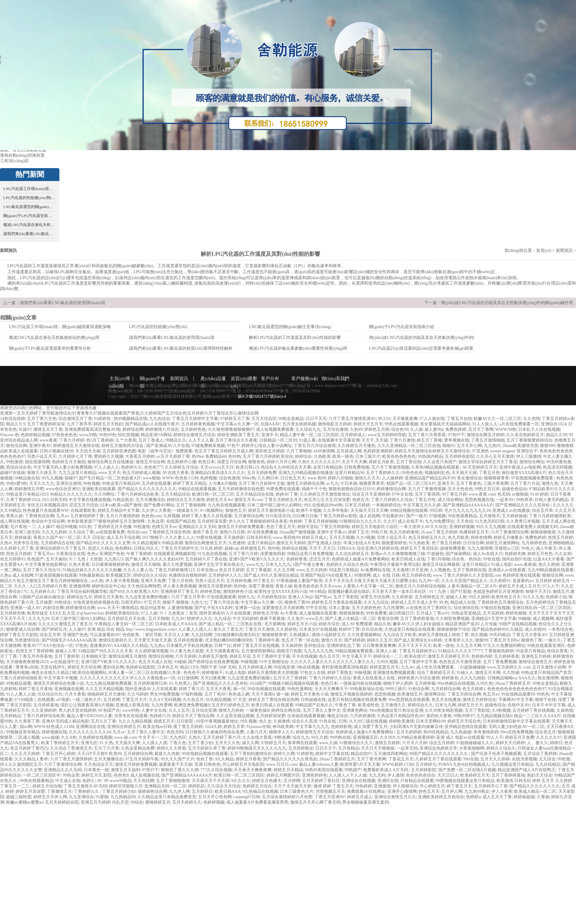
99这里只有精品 (343, 570)
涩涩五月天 (319, 559)
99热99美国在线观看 (324, 770)
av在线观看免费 (110, 532)
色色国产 (35, 559)
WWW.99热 (506, 429)
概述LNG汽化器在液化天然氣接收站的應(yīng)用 (30, 225)
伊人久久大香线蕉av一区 (153, 678)
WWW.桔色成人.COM (54, 727)
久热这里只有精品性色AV (400, 716)
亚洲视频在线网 (69, 689)
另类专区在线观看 (131, 716)
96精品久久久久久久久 (71, 494)
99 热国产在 (109, 710)
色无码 (504, 494)
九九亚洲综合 (81, 797)
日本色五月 (168, 667)
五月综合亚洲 (204, 710)
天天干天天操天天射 (292, 786)
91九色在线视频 (212, 554)
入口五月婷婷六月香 (48, 586)
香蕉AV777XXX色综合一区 (48, 646)
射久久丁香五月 (228, 629)
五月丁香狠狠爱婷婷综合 (529, 440)
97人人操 (149, 613)
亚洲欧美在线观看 (99, 489)
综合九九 (301, 737)
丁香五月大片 (134, 700)
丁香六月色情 (180, 581)
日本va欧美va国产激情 (121, 505)
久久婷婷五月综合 (181, 467)
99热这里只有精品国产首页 (546, 673)
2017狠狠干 (152, 537)
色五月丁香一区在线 (300, 640)
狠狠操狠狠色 (352, 613)
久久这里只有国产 (440, 462)
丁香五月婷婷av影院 (338, 516)
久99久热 (484, 683)
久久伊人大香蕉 (156, 510)
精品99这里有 (153, 608)
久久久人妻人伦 (138, 570)
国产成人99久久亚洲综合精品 (271, 575)
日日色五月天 (293, 478)
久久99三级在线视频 (368, 721)
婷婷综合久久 (420, 705)
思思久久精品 (100, 548)
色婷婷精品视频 (35, 435)
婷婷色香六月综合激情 (419, 678)
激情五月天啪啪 (146, 565)
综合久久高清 (304, 721)
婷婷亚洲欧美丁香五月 (238, 435)
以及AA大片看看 (549, 559)
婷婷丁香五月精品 (190, 483)
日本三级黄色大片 (297, 791)
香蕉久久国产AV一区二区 (57, 537)
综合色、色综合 (466, 559)
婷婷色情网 (481, 537)
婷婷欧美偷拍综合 (122, 613)
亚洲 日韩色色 (208, 764)
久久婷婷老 (402, 597)
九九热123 (114, 559)
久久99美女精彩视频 (444, 710)
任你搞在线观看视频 (306, 716)
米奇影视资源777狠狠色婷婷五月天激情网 (106, 521)
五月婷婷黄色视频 (198, 424)
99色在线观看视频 (401, 424)
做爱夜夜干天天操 (175, 764)
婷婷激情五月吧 (29, 489)
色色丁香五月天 (281, 527)
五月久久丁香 (103, 721)
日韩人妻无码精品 (551, 500)
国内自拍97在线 (517, 559)
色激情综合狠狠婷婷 (187, 575)
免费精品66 (216, 456)
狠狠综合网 (553, 575)
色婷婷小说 (556, 597)
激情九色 (550, 483)
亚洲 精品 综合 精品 (106, 629)
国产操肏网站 (458, 554)
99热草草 (524, 500)
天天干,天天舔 (375, 440)
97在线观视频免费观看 (533, 478)
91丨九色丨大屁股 (85, 559)
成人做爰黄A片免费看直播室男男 (257, 802)
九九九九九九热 (318, 651)
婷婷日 (556, 743)
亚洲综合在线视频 (358, 781)
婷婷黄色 (450, 678)
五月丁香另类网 (371, 759)
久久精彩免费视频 (452, 619)
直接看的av (523, 581)
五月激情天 (490, 516)
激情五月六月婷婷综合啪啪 (420, 586)
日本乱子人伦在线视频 (539, 429)
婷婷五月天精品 (288, 770)
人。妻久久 (538, 743)
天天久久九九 (42, 483)
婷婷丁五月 (358, 532)
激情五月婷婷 (387, 743)
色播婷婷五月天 (474, 532)
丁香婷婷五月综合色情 (169, 532)
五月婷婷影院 (424, 770)
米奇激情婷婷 (486, 732)
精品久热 (382, 624)
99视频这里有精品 (23, 732)
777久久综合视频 (216, 770)
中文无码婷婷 (245, 619)
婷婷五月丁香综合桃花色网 (274, 700)
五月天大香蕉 (218, 689)
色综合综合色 (19, 467)
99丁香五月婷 (454, 494)
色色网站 (123, 548)
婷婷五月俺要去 (508, 537)
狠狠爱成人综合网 (23, 629)
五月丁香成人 (151, 440)
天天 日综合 (94, 537)
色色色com (151, 516)
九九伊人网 (179, 791)
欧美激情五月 (410, 694)
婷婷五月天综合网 (84, 667)
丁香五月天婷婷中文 (180, 548)
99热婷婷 (364, 786)
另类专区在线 (26, 543)
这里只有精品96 (349, 473)
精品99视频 (67, 527)
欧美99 (115, 754)
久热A (6, 543)
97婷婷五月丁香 (235, 419)
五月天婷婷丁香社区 (321, 781)
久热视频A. (300, 635)
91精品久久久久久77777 (460, 651)
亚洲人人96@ (300, 597)
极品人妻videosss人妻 (319, 764)
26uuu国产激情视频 (297, 532)
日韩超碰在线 (313, 700)
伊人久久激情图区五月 (21, 764)
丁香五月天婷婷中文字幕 (195, 419)
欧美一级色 (343, 456)
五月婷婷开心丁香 (491, 786)
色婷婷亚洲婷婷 (378, 451)
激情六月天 (331, 640)
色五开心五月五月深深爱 (327, 500)
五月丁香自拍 (409, 462)
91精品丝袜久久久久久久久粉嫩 (92, 570)
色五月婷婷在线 (416, 575)
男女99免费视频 (165, 694)
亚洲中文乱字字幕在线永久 (219, 565)
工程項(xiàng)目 (14, 161)
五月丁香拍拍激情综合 (251, 754)
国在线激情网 (37, 462)
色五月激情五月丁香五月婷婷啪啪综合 (53, 581)
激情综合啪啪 (161, 656)
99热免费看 (376, 613)
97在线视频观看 (221, 597)
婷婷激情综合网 (391, 489)
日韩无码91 (131, 602)
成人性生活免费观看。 (437, 667)
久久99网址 (104, 494)
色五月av (491, 694)
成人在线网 (370, 516)
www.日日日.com (282, 764)
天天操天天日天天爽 (369, 510)
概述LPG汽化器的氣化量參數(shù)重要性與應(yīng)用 (298, 348)
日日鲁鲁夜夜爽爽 (379, 646)
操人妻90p (434, 429)
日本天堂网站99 (430, 721)
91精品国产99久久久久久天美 (105, 651)
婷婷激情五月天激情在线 (76, 446)
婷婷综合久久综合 (150, 575)
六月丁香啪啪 (299, 451)
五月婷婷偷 (425, 683)
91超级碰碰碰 (472, 667)
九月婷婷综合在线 (57, 543)
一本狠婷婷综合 (386, 505)
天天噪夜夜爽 (405, 419)
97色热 (81, 646)
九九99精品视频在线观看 (550, 570)
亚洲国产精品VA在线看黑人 (326, 575)
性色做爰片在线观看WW (46, 510)
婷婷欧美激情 (401, 721)
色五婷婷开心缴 (181, 462)
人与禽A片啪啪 (223, 483)
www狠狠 (151, 478)
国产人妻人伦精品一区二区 (350, 619)
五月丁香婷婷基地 (417, 619)
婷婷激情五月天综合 (315, 732)
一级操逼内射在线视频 (360, 683)
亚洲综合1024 (553, 424)
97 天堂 (240, 700)
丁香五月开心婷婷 (58, 754)
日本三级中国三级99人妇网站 (274, 505)
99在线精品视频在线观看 (205, 754)
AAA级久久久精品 (131, 646)
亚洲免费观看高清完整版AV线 (92, 429)
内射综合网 (53, 608)
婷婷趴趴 (196, 786)
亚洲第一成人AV (25, 608)
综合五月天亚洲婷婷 (371, 494)
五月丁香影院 (346, 597)
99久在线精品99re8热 (323, 505)
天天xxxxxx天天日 (217, 467)
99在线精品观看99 (518, 694)
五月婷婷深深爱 (212, 521)
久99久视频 (387, 662)
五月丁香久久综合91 (42, 570)
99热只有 (379, 532)
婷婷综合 (303, 456)
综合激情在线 (466, 608)
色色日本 (206, 462)
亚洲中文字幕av (331, 532)
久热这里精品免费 (138, 748)
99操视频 (249, 662)
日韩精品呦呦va (502, 678)
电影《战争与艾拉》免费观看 (165, 451)
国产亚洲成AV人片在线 (168, 446)
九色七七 (199, 602)
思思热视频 (385, 694)
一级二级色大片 (86, 700)
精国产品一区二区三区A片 (411, 483)
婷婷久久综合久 (501, 748)
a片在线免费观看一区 (519, 424)
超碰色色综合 (514, 489)
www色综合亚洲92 (63, 489)
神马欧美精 (283, 727)
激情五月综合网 (150, 462)
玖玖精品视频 (218, 700)
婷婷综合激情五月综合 (194, 435)
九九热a (157, 646)
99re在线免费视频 (517, 732)
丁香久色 (178, 743)
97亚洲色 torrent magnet (493, 451)
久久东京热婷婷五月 (525, 435)
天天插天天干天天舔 (211, 781)
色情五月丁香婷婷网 (34, 651)
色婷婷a (473, 797)
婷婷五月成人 (314, 537)
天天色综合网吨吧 (144, 586)
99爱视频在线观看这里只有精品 (465, 781)
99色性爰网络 (300, 689)
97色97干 (456, 435)
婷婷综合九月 (79, 597)
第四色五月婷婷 (270, 451)
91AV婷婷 (539, 494)
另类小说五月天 (42, 456)
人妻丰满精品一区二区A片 (472, 586)
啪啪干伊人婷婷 (398, 683)
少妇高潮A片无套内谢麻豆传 (416, 727)
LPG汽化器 (30, 278)
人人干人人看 (201, 440)
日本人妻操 (339, 608)
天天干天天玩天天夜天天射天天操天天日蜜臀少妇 (370, 581)
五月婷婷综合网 (138, 754)
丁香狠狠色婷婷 (499, 651)
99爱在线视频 (209, 537)
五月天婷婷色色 (366, 608)
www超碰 (50, 737)
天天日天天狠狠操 (378, 748)
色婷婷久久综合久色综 (347, 565)
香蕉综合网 (388, 619)
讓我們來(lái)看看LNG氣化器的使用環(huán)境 (30, 234)
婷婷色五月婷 (377, 429)
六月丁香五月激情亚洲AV (352, 419)
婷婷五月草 (234, 727)
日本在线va (207, 570)
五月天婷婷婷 (409, 732)
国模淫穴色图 (289, 651)
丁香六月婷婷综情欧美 (21, 678)
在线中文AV (519, 705)
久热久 (195, 737)
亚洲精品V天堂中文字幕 (494, 619)
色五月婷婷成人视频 (141, 473)
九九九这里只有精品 (77, 473)
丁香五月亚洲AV (330, 797)
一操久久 (553, 640)
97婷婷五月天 (273, 743)
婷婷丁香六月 (191, 689)
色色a (92, 554)
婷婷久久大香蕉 (171, 748)
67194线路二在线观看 (34, 700)
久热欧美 (322, 456)
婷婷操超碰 (524, 797)
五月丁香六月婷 (243, 554)
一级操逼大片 (185, 510)
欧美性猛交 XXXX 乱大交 (51, 613)
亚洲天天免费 (153, 581)
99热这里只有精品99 (121, 483)
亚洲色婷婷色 (314, 775)
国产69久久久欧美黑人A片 (134, 592)
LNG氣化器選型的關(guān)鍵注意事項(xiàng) (30, 207)
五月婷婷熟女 (301, 748)
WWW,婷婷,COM (398, 764)
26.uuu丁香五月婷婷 (439, 532)
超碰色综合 (495, 705)
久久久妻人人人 (180, 537)
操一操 (283, 694)
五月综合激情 (335, 429)
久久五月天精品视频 (104, 689)
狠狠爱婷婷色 (394, 543)
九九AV (178, 619)
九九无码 (377, 775)
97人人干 (551, 586)
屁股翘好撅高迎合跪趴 (349, 592)
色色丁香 (205, 759)
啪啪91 (448, 446)
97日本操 (349, 483)
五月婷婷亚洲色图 (119, 451)
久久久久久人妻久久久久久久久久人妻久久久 (332, 662)
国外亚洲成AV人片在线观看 (225, 613)
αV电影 (63, 700)
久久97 (390, 521)
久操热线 (565, 710)
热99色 (240, 586)
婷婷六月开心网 (281, 462)
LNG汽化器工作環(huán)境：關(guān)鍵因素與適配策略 (30, 189)
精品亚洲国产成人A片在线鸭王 (526, 770)
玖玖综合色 (372, 629)
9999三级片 (396, 689)
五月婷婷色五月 (429, 597)
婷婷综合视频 (295, 548)
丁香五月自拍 (459, 419)
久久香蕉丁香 (27, 721)
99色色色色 (412, 473)
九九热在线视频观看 (226, 505)
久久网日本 (268, 478)
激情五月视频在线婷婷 (351, 694)
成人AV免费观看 (357, 624)
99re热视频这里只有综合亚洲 (396, 710)
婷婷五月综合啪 (47, 786)
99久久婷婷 (479, 597)
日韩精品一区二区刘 (278, 440)
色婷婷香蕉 (297, 559)
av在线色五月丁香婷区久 (429, 608)
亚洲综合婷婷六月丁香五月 (61, 548)
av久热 (97, 581)
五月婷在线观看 (156, 483)
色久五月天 (329, 656)
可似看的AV (393, 516)
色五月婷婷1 (474, 689)
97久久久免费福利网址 (504, 646)
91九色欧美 (419, 543)
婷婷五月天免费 (520, 737)
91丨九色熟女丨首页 (178, 613)
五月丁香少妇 (200, 743)
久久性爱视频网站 (364, 635)
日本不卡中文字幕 (549, 705)
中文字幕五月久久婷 (422, 505)
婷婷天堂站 (308, 527)
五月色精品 (349, 748)
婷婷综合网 (133, 429)
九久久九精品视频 (135, 721)
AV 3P (102, 781)
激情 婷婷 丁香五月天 (333, 786)
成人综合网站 (450, 500)
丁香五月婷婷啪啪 (321, 521)
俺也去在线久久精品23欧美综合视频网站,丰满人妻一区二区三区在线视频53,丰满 (106, 673)
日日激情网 (188, 678)
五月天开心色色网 (215, 797)
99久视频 (248, 721)
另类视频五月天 (330, 791)
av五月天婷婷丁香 (173, 456)
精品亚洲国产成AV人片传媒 (471, 624)
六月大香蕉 (75, 694)
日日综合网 (473, 543)
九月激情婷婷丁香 (87, 516)
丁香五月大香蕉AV (529, 635)
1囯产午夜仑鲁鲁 (308, 565)
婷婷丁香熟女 (340, 673)
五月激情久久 (393, 705)
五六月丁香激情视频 (390, 467)
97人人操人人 (106, 467)
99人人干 (495, 737)
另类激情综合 (27, 640)
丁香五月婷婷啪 (335, 527)
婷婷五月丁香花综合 (419, 548)
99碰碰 (524, 619)
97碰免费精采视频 (208, 446)
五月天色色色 (460, 489)
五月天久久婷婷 (495, 759)
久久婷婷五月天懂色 (356, 446)
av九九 (333, 483)
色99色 (274, 548)
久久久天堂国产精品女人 (464, 581)
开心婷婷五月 (432, 786)
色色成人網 (239, 694)
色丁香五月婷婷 (446, 543)
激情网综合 (435, 694)
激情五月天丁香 (48, 429)
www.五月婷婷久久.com (509, 667)
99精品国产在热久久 (314, 705)
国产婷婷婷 (355, 640)
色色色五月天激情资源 (460, 662)
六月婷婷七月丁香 (75, 456)
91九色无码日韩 (490, 521)
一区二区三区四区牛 (42, 775)
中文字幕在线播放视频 (90, 500)
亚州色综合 (314, 646)
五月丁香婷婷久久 (383, 473)
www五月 (314, 619)
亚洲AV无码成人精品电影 (65, 721)
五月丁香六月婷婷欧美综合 (268, 456)
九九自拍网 (202, 635)
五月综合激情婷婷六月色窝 (287, 797)
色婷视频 (208, 478)
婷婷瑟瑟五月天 (384, 667)
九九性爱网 (393, 608)
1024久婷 (213, 727)
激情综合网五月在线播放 (110, 462)
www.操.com (125, 737)
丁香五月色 (489, 473)
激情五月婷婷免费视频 (136, 764)
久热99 (356, 429)
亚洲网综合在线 (91, 727)
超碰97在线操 (13, 473)
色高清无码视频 (557, 467)
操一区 (239, 689)
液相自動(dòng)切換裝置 (22, 155)
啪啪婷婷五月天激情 (106, 694)
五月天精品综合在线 (255, 494)
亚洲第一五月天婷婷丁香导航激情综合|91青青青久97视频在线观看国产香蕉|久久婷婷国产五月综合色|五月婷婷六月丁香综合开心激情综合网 (129, 413)
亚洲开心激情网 (402, 791)
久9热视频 (501, 710)
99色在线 (492, 559)
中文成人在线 (68, 781)
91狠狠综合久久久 (356, 743)
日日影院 (185, 721)
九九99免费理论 (439, 521)
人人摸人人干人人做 (348, 775)
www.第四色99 (287, 537)
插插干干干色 (314, 489)
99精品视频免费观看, (355, 651)
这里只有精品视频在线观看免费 (357, 700)
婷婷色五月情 (265, 613)
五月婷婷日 (202, 791)
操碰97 (71, 478)
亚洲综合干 (527, 451)
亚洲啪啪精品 (561, 543)
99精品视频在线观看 (409, 510)
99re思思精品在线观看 (409, 700)
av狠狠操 (520, 494)
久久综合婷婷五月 (352, 554)
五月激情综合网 (249, 516)
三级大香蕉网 (496, 483)
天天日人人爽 (176, 635)
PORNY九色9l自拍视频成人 (464, 764)
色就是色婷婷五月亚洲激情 (498, 592)
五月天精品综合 (175, 494)
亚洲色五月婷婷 (536, 656)
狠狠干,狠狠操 (176, 602)
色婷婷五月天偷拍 (69, 462)
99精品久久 (176, 440)
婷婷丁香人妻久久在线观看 (207, 516)
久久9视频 (366, 537)
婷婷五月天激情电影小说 (271, 510)
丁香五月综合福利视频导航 (82, 592)
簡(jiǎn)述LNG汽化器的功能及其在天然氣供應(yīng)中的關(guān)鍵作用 (507, 303)
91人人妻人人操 (21, 694)
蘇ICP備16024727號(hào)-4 (262, 396)
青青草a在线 (27, 667)
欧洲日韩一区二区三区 (213, 494)
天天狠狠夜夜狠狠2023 (27, 662)
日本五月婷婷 (357, 505)
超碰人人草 (66, 651)
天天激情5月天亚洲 (410, 570)
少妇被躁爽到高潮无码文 (237, 635)
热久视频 (479, 635)
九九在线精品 (548, 764)
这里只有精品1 (476, 565)
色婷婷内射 (482, 656)
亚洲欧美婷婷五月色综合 (441, 797)
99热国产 (353, 770)
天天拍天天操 (88, 451)
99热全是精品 (291, 419)
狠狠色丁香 (532, 640)
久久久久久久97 (325, 462)
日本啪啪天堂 (94, 656)
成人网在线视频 (15, 521)
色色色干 (192, 673)
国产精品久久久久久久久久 (535, 786)
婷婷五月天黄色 (109, 597)
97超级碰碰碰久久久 (475, 743)
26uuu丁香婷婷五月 (513, 683)
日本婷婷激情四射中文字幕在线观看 (516, 721)
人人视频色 (440, 570)
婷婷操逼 (23, 537)
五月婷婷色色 (193, 429)
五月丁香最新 (259, 570)
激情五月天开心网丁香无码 (315, 802)
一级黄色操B (258, 710)
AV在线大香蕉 (175, 473)
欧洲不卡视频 (309, 510)
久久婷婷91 (500, 581)
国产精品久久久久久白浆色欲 (290, 759)
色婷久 (88, 781)
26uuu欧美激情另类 (520, 446)
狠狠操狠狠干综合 (454, 629)
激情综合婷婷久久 (115, 640)
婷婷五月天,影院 (97, 775)
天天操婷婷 (234, 537)
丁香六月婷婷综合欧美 (138, 494)
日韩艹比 (223, 646)
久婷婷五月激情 (213, 656)
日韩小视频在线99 (56, 451)
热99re (198, 456)
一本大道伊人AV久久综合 (423, 527)
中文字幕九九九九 (312, 727)
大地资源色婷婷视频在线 (96, 602)
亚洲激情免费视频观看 (394, 673)
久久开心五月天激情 (495, 456)
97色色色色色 (64, 435)
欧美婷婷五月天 (475, 775)
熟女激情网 (548, 678)
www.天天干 (108, 608)
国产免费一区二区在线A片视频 (467, 770)
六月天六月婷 (415, 743)
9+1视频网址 (211, 510)
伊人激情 (396, 775)
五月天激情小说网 (549, 667)
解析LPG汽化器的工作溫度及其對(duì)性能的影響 (295, 338)
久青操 (543, 797)
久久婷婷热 (286, 629)
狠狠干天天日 (538, 592)
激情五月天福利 (125, 770)
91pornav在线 (258, 727)
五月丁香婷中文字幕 (271, 656)
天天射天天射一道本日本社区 (400, 592)
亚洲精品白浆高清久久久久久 (218, 473)
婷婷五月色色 (540, 554)
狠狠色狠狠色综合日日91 (352, 489)
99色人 (528, 548)
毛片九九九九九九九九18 (467, 510)
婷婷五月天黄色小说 (310, 694)
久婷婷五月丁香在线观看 (438, 759)
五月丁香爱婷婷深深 (46, 424)
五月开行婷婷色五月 (230, 705)
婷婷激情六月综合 (162, 429)
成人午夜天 (546, 548)
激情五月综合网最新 (441, 565)
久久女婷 (563, 554)
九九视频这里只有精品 (512, 764)
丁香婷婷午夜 (267, 640)
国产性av (323, 597)
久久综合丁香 (81, 532)
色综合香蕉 (557, 651)
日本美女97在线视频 (318, 629)
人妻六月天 (256, 732)
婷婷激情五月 (253, 548)
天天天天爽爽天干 (331, 689)
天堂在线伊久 (53, 667)
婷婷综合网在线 (286, 710)
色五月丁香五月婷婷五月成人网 (224, 451)
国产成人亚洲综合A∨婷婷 (418, 640)
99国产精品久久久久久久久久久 (439, 754)
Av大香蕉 (289, 613)
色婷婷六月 (160, 716)
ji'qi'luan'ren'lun (90, 613)
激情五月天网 (488, 673)
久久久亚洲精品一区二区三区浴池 (409, 446)
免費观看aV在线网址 (366, 791)
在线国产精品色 (181, 521)
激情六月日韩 (232, 532)
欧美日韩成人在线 (408, 559)
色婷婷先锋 (515, 554)
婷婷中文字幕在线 (332, 754)
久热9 (303, 462)
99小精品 (318, 592)
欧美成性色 (368, 705)
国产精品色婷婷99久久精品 (497, 629)
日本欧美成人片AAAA (176, 624)
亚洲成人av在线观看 (507, 570)
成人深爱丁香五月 (370, 727)
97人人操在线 (432, 419)
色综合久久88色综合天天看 (286, 467)
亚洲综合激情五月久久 (395, 797)
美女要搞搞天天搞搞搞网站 (445, 424)
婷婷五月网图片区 (283, 775)
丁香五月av (44, 554)
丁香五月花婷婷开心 (418, 651)
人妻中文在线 (154, 710)
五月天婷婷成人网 (255, 667)
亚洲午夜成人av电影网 (520, 467)
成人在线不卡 (410, 521)
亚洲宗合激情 (69, 483)
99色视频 (91, 483)
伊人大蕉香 (502, 791)
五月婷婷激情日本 (150, 683)
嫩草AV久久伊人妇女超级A (418, 624)
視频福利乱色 (437, 473)
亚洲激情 (382, 786)
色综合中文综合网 (48, 521)
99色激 (564, 759)
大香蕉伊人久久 (459, 640)
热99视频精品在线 (130, 419)
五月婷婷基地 (46, 705)
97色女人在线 (313, 673)
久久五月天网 (469, 646)
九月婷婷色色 (534, 543)
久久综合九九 (308, 429)
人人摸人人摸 (154, 743)
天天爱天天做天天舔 (153, 640)
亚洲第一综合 (247, 608)
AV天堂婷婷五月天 (480, 467)
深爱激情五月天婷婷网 (283, 608)
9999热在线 (340, 737)
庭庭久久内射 (167, 754)
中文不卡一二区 (153, 737)
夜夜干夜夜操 (272, 619)
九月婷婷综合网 (446, 689)
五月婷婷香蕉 (507, 656)
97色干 (233, 446)
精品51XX (189, 667)
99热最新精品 (91, 575)
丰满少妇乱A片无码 (361, 543)
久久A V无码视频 (165, 700)
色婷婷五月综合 (257, 786)
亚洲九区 (89, 743)
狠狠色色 (256, 462)
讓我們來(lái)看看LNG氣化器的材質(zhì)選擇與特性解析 (181, 348)
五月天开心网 (469, 446)
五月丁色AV (215, 694)
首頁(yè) (544, 251)
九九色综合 (160, 419)
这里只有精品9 (261, 543)
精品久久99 (556, 435)
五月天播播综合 (150, 500)
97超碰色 (435, 554)
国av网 (26, 727)
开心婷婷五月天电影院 (243, 764)
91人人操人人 (485, 424)
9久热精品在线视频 (260, 791)
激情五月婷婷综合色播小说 (58, 683)
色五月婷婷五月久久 (427, 537)
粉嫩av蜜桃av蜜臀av (25, 802)
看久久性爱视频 (177, 565)
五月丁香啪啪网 (191, 505)
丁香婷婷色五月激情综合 (500, 602)
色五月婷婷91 (13, 559)
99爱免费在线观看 (283, 489)
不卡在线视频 (304, 656)
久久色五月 (193, 700)
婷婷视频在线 (54, 732)
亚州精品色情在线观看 (466, 727)
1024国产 (258, 683)
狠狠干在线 (545, 700)
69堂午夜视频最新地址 (217, 721)
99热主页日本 (487, 489)
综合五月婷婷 (442, 743)
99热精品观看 (19, 683)
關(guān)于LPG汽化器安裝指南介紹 (30, 216)
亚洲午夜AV (40, 446)
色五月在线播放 (446, 700)
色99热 (235, 456)
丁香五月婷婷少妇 (119, 791)
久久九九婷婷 (54, 532)
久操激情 (282, 721)
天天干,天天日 (322, 548)
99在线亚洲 (284, 667)
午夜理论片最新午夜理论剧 (395, 565)
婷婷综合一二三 (388, 656)
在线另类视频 (524, 759)
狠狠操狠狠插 (543, 532)
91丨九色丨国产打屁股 (450, 592)
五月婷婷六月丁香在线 (206, 559)
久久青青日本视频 (523, 521)
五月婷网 (112, 700)
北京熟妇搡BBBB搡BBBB (229, 640)
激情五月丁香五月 (76, 624)
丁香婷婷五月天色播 (112, 527)
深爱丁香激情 (261, 586)
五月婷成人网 (349, 451)
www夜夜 (48, 440)
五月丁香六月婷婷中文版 (262, 483)
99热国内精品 (430, 456)
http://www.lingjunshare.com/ (151, 629)
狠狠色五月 (236, 510)
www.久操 (328, 743)
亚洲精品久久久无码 (197, 527)
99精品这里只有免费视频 (310, 554)
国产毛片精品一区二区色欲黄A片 (110, 478)
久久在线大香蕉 (257, 737)
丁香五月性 (425, 500)
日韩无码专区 (259, 537)
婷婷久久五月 (379, 640)
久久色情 (532, 419)
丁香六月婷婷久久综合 (392, 500)
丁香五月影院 (19, 705)
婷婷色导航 (211, 592)
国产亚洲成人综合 (324, 543)
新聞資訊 (564, 251)
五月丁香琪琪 (427, 494)
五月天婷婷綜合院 (62, 802)
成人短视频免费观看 (275, 429)
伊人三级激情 (529, 456)
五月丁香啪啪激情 (173, 781)
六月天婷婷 (186, 656)
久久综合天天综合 (224, 786)
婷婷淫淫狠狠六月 (126, 786)
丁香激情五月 (59, 791)
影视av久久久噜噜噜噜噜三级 (398, 554)
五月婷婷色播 (239, 581)
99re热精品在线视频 (456, 683)
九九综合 (223, 619)
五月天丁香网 (481, 429)
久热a (5, 575)
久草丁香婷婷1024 (23, 500)
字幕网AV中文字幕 (516, 700)
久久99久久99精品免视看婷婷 (407, 737)
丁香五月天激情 (259, 629)
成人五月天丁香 (497, 797)
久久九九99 (39, 619)
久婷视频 (172, 516)
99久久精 (319, 737)
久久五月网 (284, 570)
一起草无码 (407, 748)
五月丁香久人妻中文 (322, 710)
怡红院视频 (128, 435)
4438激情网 (324, 451)
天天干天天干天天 (415, 646)
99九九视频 (52, 478)
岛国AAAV (270, 424)
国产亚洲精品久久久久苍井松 (523, 505)
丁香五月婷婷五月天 (283, 500)
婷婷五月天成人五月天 (520, 586)
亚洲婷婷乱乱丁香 (343, 646)
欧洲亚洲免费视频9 (192, 705)
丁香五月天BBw (504, 640)
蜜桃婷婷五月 (158, 802)
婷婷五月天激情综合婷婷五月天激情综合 (432, 451)
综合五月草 (542, 510)
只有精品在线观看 (417, 781)
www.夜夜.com (482, 494)
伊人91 (384, 419)
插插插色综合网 (152, 791)
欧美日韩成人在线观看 (272, 705)
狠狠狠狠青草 (496, 478)
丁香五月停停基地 (35, 656)
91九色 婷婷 (211, 548)
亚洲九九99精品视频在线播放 (306, 473)
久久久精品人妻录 (31, 759)
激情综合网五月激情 (127, 656)
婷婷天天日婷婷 (510, 743)
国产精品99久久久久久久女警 (103, 543)
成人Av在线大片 (488, 554)
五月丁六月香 (106, 748)
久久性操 (511, 673)
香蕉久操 (14, 516)
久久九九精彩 (473, 678)
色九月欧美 (458, 537)
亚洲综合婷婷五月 (124, 727)
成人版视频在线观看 (318, 613)
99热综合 (63, 602)
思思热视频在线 (479, 500)
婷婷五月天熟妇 (108, 424)
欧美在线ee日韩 (157, 727)
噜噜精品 (130, 608)
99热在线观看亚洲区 (546, 646)
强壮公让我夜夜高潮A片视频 (87, 705)
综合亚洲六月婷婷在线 (378, 548)
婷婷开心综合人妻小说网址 (267, 446)
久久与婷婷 (138, 694)
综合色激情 (229, 478)
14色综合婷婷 (13, 419)
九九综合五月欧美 (400, 635)
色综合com (137, 532)
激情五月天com (248, 500)
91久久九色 (533, 597)
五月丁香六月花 (525, 483)
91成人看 (307, 440)
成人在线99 (535, 629)
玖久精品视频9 (146, 543)
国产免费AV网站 (159, 505)
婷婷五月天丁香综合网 (193, 716)
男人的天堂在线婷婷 (77, 710)
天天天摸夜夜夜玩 (222, 651)
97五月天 (152, 602)
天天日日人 (448, 775)
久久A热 (69, 737)
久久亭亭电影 (336, 510)
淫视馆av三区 (507, 548)
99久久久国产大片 (178, 759)
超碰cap (231, 548)
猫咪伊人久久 (281, 732)
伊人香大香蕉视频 (122, 581)
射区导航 (154, 635)
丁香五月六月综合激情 (315, 446)
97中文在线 (402, 494)
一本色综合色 (560, 629)
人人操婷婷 (392, 478)
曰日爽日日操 (305, 516)
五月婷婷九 (426, 764)
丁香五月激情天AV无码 (85, 786)
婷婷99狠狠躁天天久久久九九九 (257, 748)
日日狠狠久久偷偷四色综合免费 (214, 732)
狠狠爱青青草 (372, 483)
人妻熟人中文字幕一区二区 (368, 586)
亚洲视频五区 (365, 737)
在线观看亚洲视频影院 (175, 554)
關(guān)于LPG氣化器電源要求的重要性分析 (50, 348)
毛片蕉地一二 (23, 527)
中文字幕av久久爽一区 (237, 424)
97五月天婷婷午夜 (142, 759)
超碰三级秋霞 (19, 797)
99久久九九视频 (491, 527)
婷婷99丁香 (349, 629)
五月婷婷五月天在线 (127, 619)
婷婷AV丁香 (287, 494)
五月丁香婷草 (67, 656)
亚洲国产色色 (112, 554)
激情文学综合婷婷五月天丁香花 (488, 462)
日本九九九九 (278, 565)
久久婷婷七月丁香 (17, 548)
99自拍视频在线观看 (266, 689)
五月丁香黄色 (469, 483)
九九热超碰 (461, 732)
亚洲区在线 (388, 781)
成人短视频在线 (145, 775)
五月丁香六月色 (42, 419)
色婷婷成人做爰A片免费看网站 (361, 559)
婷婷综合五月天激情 (186, 500)
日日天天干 (326, 748)
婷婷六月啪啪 (340, 478)
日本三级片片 (368, 456)
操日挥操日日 (401, 613)
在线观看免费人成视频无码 (532, 527)
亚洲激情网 (79, 586)
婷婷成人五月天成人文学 (414, 602)
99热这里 (71, 775)
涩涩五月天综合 (84, 505)
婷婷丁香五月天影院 (19, 635)
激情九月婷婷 (231, 710)
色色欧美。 (133, 635)
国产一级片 (417, 516)
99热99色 (108, 435)
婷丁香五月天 (459, 786)
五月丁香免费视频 (500, 662)
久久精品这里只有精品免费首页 (167, 797)
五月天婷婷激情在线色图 (241, 489)
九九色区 (178, 737)
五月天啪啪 (159, 619)
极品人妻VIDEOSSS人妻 (90, 716)
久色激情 (237, 543)
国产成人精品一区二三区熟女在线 (231, 624)
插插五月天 (164, 721)
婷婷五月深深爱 (30, 791)
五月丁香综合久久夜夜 (236, 440)
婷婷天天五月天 (368, 424)
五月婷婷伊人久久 (225, 575)
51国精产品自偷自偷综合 (42, 597)
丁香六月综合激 (224, 602)
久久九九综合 (376, 602)
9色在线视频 (308, 667)
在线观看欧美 (83, 510)
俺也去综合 (337, 716)
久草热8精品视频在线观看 (436, 467)
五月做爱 (44, 602)
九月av (62, 516)
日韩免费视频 (357, 467)
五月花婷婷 (493, 613)
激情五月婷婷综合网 (305, 483)
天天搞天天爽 (127, 743)
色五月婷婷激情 (404, 532)
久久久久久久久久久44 (90, 732)
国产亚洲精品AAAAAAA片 (468, 505)
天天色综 (465, 521)
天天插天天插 (464, 473)
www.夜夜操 (525, 565)
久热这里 (156, 521)
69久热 (85, 527)
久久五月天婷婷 (25, 754)
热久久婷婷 (549, 565)
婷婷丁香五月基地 (35, 689)
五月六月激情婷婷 (123, 516)
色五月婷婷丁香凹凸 (29, 748)
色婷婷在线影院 (140, 667)
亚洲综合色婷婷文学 (438, 748)
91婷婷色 (103, 419)
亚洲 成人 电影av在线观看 (460, 737)
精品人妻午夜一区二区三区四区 (309, 435)
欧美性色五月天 (506, 597)
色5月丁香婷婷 (100, 440)
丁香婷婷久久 (87, 791)
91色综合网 (418, 689)
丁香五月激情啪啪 (488, 440)
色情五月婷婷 (560, 537)
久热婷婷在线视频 (95, 737)
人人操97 (46, 527)
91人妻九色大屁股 (187, 651)
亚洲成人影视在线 (132, 705)
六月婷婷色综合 (271, 597)
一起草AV (505, 500)
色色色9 (121, 775)
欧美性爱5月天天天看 (360, 764)
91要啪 (102, 797)
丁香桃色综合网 (40, 516)
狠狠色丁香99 (297, 602)
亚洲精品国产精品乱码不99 (430, 478)
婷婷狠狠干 (212, 673)
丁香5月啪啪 (438, 559)
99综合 (137, 802)
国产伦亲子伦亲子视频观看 (496, 754)
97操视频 (437, 516)
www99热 (131, 710)
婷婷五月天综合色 (464, 721)
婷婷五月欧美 (381, 462)
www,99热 (88, 435)
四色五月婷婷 (19, 554)
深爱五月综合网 (232, 462)
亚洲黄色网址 (355, 710)
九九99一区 (429, 581)
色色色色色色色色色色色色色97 (517, 689)
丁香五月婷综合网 (464, 694)
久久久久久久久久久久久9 (104, 678)
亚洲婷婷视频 (462, 527)
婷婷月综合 (329, 624)
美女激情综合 (469, 478)
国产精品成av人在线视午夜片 (152, 424)
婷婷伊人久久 (199, 619)
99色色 (543, 694)
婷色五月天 (429, 791)
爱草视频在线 (457, 440)
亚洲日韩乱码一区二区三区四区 (541, 608)
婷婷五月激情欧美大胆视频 (273, 673)
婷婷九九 (246, 597)
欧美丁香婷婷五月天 (60, 743)
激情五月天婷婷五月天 (448, 656)
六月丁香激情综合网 (510, 532)
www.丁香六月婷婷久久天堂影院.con (467, 575)
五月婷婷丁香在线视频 (533, 710)
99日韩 (436, 510)
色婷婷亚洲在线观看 (521, 575)
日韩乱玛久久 (146, 548)
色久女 (265, 721)
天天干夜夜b (263, 694)
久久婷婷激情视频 (151, 651)
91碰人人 (465, 673)
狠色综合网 (16, 446)
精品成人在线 (463, 602)
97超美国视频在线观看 (56, 575)
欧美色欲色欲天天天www (317, 586)
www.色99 (317, 478)
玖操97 (25, 429)
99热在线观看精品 (37, 781)
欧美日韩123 (247, 467)
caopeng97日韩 (247, 797)
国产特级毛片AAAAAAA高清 (69, 640)
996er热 (249, 478)
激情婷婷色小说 (238, 592)
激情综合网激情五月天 (205, 543)
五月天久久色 (227, 743)
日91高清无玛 (278, 516)
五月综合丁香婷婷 (540, 754)
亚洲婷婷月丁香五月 (179, 592)
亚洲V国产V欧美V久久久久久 (256, 559)
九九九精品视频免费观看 (109, 683)
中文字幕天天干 (357, 656)
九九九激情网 (480, 548)
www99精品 (121, 781)
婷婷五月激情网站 (502, 543)
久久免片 (295, 619)
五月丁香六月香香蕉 (427, 435)
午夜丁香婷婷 (139, 554)
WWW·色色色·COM (180, 478)
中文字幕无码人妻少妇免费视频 (63, 467)
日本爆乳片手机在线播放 (189, 646)
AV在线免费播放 (262, 532)
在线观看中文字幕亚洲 (339, 440)
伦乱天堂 (120, 802)
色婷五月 (361, 500)
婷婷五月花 (240, 656)
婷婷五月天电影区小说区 (375, 527)
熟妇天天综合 (540, 775)
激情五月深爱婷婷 (215, 586)
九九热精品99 (123, 797)
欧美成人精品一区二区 (535, 791)
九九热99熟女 (477, 791)
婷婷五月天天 (470, 705)
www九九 (255, 565)
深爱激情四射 (273, 554)
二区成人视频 (27, 737)
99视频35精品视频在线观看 (293, 683)
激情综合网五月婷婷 (485, 435)
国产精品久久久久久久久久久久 (147, 489)
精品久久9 (15, 424)
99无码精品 (500, 635)
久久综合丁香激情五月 (71, 748)
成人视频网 (543, 619)
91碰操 (180, 662)
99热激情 (14, 462)
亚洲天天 (446, 483)
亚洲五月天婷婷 (95, 802)
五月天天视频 (342, 537)
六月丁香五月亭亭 (188, 597)
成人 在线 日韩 (386, 575)
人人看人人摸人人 (195, 629)
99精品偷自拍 (27, 478)
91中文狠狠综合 (274, 662)
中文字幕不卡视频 (61, 678)
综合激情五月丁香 (75, 419)
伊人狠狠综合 (405, 786)
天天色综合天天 (98, 764)
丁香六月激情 (402, 440)
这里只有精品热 (328, 467)
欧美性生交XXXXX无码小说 (281, 592)
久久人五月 (179, 710)
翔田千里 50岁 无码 (218, 667)
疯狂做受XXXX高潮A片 (524, 473)
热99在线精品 (436, 732)
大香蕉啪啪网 (472, 748)
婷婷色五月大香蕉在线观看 (337, 602)
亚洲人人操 (386, 651)
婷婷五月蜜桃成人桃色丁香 (443, 635)
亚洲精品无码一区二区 (165, 786)
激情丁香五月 (205, 532)
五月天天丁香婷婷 (290, 678)
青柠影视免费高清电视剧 (345, 667)
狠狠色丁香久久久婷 (180, 770)
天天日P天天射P (92, 754)
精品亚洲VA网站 (156, 435)
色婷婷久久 (131, 467)
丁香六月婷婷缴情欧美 (550, 516)
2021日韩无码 (54, 500)
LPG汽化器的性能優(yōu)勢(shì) (30, 198)
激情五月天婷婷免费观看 (241, 527)
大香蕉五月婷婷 (140, 456)
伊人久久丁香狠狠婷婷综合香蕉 (258, 521)
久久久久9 (48, 624)
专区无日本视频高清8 (47, 505)
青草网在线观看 (302, 743)
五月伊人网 (452, 791)
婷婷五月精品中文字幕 (118, 510)
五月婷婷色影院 (460, 456)
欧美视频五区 (118, 575)
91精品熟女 (123, 500)
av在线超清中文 (65, 662)
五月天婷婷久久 (187, 802)
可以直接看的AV (105, 635)
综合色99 (400, 429)
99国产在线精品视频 (518, 624)
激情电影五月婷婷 (334, 424)
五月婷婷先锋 (13, 613)
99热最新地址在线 (367, 689)
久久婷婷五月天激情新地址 (325, 494)
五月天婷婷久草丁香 (207, 748)
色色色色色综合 (421, 775)
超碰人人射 (456, 597)
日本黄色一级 (96, 770)
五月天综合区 (264, 419)
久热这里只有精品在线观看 (410, 629)
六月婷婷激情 (362, 716)
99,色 (444, 602)
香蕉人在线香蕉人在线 (374, 678)
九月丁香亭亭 (79, 424)
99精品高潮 (172, 543)
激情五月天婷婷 (291, 543)
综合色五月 (545, 732)
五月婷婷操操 (514, 516)
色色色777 (153, 467)
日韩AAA (346, 548)
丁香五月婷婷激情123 (174, 570)
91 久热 (106, 743)
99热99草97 (464, 716)
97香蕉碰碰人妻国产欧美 (299, 581)
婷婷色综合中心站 (109, 586)
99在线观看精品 (462, 516)
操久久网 (250, 743)
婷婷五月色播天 (267, 781)
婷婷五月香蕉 (248, 759)
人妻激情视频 (180, 608)
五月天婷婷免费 (262, 473)
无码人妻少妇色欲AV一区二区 (516, 727)
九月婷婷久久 (43, 592)
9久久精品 (224, 759)
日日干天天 (316, 419)
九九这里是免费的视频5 (147, 597)
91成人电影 (502, 565)
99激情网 (362, 575)
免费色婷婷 (456, 429)
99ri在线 (471, 759)
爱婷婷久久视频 (109, 456)
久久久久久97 (549, 737)
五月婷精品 (10, 716)
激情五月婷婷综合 (479, 700)
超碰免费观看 (453, 548)
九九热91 (492, 446)
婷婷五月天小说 (302, 624)
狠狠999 (547, 446)
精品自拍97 (361, 754)
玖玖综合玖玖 (50, 694)
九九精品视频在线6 (494, 716)
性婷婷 (296, 521)
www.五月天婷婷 (312, 570)
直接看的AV (101, 646)
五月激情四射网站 (258, 651)
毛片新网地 (275, 624)
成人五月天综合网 (123, 537)
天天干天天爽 (354, 462)
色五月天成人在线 (155, 662)
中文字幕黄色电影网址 (46, 565)
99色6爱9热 (16, 483)
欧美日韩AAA (228, 791)
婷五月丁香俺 (429, 440)
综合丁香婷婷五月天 (436, 673)
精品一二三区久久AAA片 (537, 716)
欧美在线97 (415, 656)
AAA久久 (527, 678)
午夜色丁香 (345, 705)
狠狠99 (481, 640)
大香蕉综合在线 (70, 554)
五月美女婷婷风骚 (299, 424)
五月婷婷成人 (353, 435)
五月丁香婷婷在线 (469, 570)
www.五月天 (109, 473)
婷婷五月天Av (219, 500)
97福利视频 (192, 694)
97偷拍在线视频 (495, 608)
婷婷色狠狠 (516, 613)
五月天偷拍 (56, 559)
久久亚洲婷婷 (44, 710)
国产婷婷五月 (54, 629)
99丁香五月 (264, 581)
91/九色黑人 (180, 683)
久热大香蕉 (79, 565)
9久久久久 (241, 781)
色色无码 (175, 732)
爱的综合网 (113, 667)
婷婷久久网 (284, 754)
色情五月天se (164, 527)
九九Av (407, 667)
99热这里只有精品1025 (27, 494)
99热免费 (282, 737)
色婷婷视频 (214, 802)
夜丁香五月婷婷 (188, 727)
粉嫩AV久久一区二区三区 (497, 419)
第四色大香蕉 (439, 716)
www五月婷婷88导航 (387, 435)
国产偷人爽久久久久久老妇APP (154, 559)
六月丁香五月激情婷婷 (71, 759)
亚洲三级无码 (27, 532)
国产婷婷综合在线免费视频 (213, 662)
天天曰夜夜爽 (213, 678)
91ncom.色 (9, 435)
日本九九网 (445, 705)
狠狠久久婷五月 (42, 473)
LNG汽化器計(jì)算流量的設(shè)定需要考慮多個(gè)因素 (421, 348)
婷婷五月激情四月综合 (123, 446)
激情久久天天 (367, 478)
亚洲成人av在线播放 (511, 510)
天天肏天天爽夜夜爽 (253, 770)
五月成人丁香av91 (433, 613)
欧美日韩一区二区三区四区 (239, 775)
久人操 (416, 429)
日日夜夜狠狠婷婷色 (110, 565)
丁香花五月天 (401, 759)
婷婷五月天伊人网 (50, 797)
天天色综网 (144, 781)
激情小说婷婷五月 (328, 635)
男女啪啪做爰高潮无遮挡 (365, 802)
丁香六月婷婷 (72, 440)
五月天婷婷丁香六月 (222, 737)
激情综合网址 (532, 462)
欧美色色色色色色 (399, 456)
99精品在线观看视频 (197, 489)
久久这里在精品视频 (235, 716)
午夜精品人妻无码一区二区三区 (124, 624)
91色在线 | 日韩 (333, 721)
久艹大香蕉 (126, 440)
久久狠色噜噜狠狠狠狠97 (231, 429)
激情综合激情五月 (535, 662)
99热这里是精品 (466, 613)
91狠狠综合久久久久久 (360, 521)
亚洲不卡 (270, 435)
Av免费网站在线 (375, 570)
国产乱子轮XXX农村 (214, 608)
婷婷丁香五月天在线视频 (256, 646)
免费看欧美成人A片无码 (386, 770)
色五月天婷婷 (232, 570)
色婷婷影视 (341, 727)
